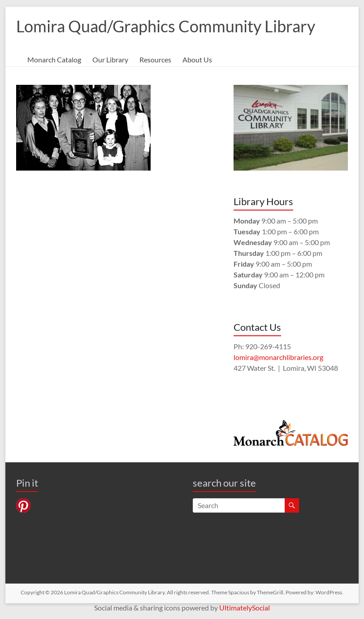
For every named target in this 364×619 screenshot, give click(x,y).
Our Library (110, 59)
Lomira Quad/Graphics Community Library (166, 26)
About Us (197, 59)
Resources (155, 59)
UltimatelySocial (245, 608)
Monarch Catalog (54, 59)
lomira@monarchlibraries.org (278, 357)
